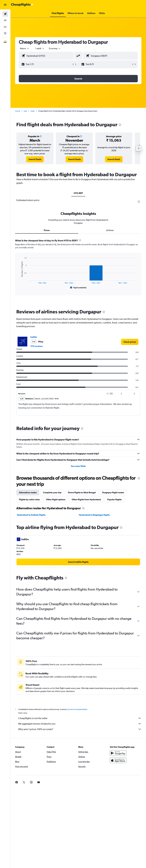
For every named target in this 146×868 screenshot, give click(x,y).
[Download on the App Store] (118, 760)
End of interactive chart (19, 287)
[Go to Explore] (5, 33)
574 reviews (36, 346)
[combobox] (55, 48)
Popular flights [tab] (114, 499)
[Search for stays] (5, 20)
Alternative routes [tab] (28, 492)
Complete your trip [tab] (52, 492)
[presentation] (120, 125)
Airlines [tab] (110, 230)
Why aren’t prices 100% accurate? (80, 729)
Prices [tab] (47, 230)
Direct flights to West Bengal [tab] (82, 492)
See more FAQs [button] (78, 466)
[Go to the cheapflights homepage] (22, 5)
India (33, 111)
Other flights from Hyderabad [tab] (86, 499)
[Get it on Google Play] (118, 753)
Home (18, 111)
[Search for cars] (5, 27)
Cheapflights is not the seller (80, 718)
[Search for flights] (5, 14)
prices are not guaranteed (77, 709)
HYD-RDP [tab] (78, 193)
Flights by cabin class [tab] (29, 499)
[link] (35, 159)
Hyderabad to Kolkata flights (31, 515)
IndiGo (34, 337)
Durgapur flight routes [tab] (113, 492)
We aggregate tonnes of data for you (80, 724)
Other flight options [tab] (56, 499)
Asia (25, 111)
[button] (5, 5)
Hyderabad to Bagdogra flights (94, 515)
